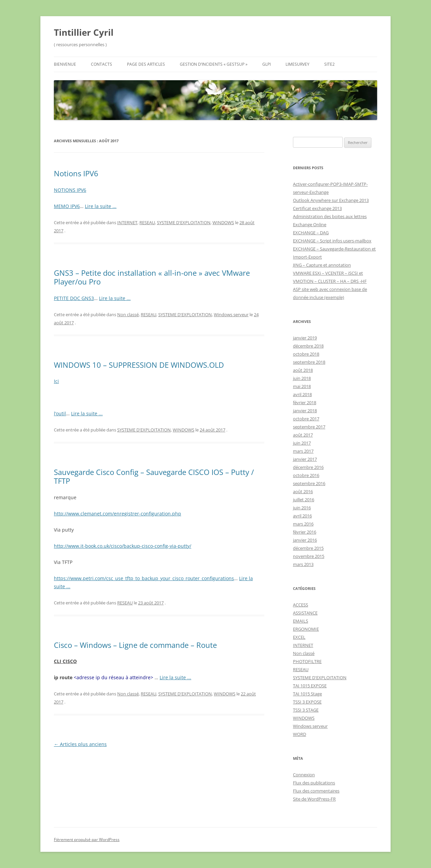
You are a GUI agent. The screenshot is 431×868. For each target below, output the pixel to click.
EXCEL (299, 637)
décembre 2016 (308, 467)
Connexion (304, 775)
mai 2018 (302, 386)
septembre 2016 (309, 483)
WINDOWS (223, 222)
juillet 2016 (304, 500)
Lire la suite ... (101, 206)
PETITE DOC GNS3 (74, 298)
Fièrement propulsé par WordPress (87, 840)
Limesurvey (297, 64)
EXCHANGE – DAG (311, 233)
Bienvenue (65, 64)
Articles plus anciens (80, 744)
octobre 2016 (306, 475)
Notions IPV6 (76, 173)
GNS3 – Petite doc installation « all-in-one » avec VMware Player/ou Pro (152, 277)
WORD (300, 734)
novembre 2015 (309, 556)
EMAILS (301, 621)
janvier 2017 (305, 459)
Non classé (128, 315)
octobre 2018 (306, 354)
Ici (56, 381)
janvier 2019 (305, 338)
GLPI (267, 64)
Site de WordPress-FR (314, 799)
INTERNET (127, 222)
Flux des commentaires (316, 791)
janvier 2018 (305, 411)
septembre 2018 (309, 362)
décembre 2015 (308, 548)
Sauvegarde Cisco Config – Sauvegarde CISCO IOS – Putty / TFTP (154, 476)
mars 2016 (303, 524)
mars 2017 (303, 451)
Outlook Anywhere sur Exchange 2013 (331, 200)
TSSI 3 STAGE (306, 710)
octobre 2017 (306, 419)
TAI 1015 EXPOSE (310, 686)
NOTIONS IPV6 (70, 190)
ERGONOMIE (306, 629)
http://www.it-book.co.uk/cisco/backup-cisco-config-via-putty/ (123, 546)
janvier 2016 (305, 540)
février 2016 (305, 532)
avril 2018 (302, 394)
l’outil (60, 413)
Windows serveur (231, 315)
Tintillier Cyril (84, 32)
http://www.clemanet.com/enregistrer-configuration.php (118, 514)
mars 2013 (303, 564)
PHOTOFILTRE (307, 661)
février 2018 (305, 402)
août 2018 (303, 370)
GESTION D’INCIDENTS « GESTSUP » (214, 64)
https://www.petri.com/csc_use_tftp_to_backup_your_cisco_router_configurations (144, 578)
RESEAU (147, 222)
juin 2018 (302, 378)
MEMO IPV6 (67, 206)
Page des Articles (146, 64)
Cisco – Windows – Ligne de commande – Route (135, 645)
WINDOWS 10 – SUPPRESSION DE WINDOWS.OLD (139, 365)
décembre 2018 (308, 346)
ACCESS (301, 605)
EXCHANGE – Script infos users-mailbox (332, 241)
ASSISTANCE (305, 613)
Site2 (329, 64)
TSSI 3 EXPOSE (307, 702)
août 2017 (303, 435)
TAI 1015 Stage (307, 694)
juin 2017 (302, 443)
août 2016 (303, 491)
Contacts (102, 64)
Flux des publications (314, 783)
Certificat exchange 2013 (317, 208)
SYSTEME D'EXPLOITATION (184, 222)
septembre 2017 (309, 427)
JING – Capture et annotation (322, 265)
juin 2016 (302, 508)
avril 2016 (302, 516)
